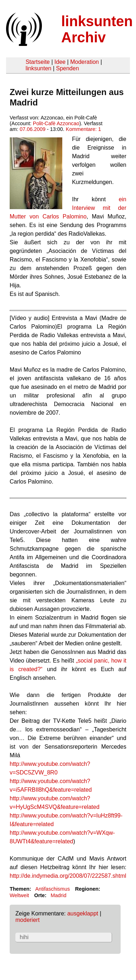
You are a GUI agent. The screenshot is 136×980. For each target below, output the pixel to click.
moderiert (28, 920)
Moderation (84, 62)
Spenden (67, 68)
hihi (24, 937)
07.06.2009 (33, 129)
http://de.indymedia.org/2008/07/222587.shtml (68, 876)
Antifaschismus (52, 889)
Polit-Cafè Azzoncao (56, 123)
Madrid (58, 895)
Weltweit (19, 895)
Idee (60, 62)
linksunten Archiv (97, 29)
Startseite (38, 62)
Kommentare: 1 (83, 129)
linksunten (38, 68)
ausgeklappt (83, 913)
